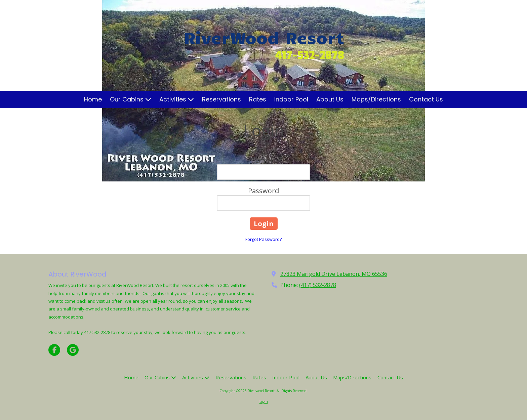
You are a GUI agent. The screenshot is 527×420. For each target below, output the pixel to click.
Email (264, 160)
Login (264, 402)
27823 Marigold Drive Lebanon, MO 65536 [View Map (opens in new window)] (334, 274)
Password (263, 191)
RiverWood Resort (264, 37)
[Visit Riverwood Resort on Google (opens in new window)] (73, 350)
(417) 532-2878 (318, 285)
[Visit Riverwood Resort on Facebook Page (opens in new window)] (54, 350)
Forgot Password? (263, 239)
